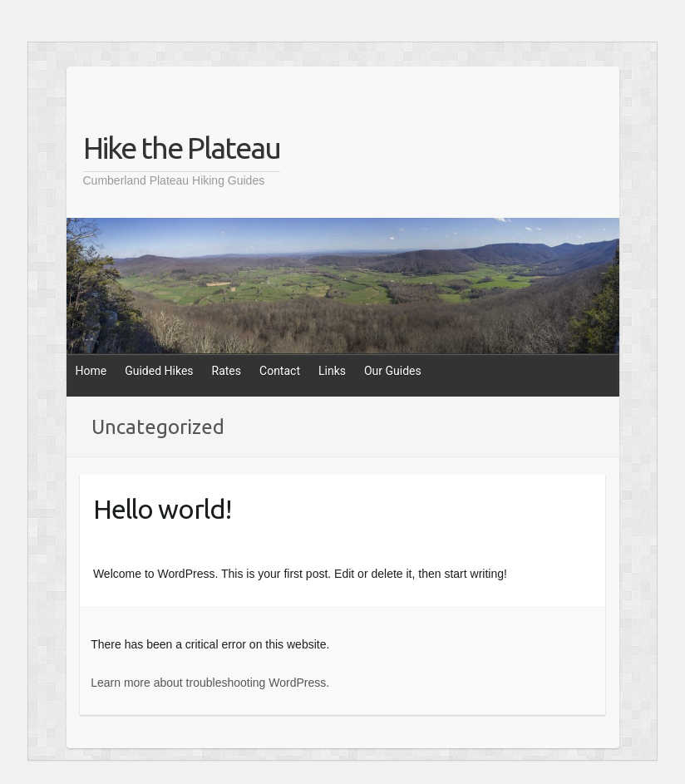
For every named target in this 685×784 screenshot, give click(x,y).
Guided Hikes (159, 371)
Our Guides (393, 371)
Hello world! (162, 509)
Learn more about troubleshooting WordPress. (210, 683)
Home (91, 371)
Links (332, 371)
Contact (280, 371)
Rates (227, 371)
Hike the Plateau (182, 148)
